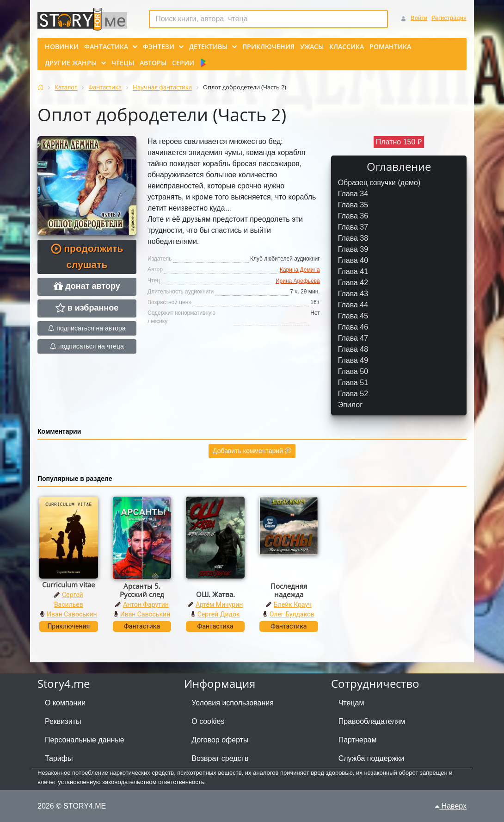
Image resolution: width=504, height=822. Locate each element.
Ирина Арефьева (298, 281)
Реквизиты (63, 721)
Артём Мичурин (219, 604)
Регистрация (449, 18)
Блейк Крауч (293, 604)
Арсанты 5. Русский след (142, 590)
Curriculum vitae (68, 585)
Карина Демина (300, 270)
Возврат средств (220, 758)
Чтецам (351, 703)
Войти (419, 18)
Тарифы (59, 758)
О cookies (208, 721)
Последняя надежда (289, 590)
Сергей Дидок (219, 614)
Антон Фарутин (146, 604)
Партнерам (358, 740)
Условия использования (233, 703)
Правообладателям (372, 721)
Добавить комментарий (252, 451)
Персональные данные (85, 740)
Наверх (451, 806)
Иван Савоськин (72, 614)
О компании (65, 703)
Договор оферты (220, 740)
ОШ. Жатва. (215, 594)
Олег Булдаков (292, 614)
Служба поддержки (371, 758)
